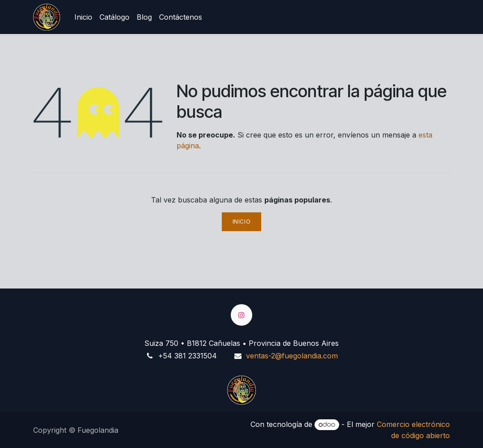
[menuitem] (83, 17)
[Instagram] (241, 315)
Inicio (242, 222)
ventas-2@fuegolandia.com (292, 356)
